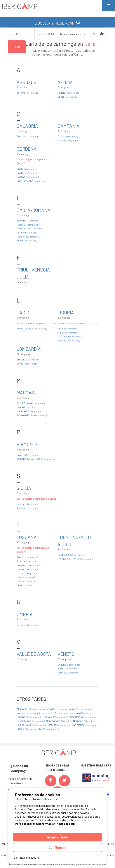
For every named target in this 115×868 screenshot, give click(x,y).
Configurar (57, 847)
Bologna (28, 220)
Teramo (28, 93)
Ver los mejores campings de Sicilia (36, 499)
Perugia (28, 625)
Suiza (49, 729)
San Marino (84, 725)
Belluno (69, 665)
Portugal (59, 725)
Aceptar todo (57, 837)
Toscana (27, 537)
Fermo (27, 407)
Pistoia (27, 581)
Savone (69, 340)
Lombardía (29, 349)
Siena (26, 585)
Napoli (68, 140)
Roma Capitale (32, 328)
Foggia (68, 93)
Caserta (69, 136)
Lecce (68, 97)
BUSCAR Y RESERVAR (57, 23)
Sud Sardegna (31, 181)
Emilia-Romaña (33, 210)
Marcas (25, 392)
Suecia (28, 729)
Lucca (27, 573)
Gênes (68, 328)
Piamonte (27, 444)
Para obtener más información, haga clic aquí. (45, 824)
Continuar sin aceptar (27, 857)
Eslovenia (82, 713)
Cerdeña (27, 149)
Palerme (28, 504)
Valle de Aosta (34, 654)
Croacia (28, 713)
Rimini (27, 240)
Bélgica (79, 709)
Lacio (23, 312)
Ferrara (28, 225)
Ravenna (28, 237)
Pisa (26, 577)
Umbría (25, 614)
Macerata (29, 411)
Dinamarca (54, 713)
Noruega (84, 721)
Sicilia (24, 488)
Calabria (27, 126)
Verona (68, 672)
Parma (27, 232)
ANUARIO (7, 844)
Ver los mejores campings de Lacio (36, 323)
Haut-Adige (71, 555)
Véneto (66, 654)
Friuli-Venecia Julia (33, 273)
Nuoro (27, 169)
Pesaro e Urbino (32, 415)
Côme (27, 363)
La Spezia (70, 336)
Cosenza (27, 136)
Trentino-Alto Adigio (74, 540)
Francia (55, 717)
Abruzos (27, 82)
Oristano (28, 173)
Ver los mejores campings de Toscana (33, 550)
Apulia (65, 82)
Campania (68, 126)
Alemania (30, 709)
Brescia (28, 359)
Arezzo (27, 557)
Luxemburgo (31, 721)
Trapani (27, 508)
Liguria (66, 312)
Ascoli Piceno (31, 403)
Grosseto (29, 565)
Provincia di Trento (75, 559)
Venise (68, 668)
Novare (27, 455)
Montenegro (59, 721)
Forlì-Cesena (30, 228)
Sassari (28, 177)
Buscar (17, 47)
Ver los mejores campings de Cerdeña (33, 161)
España (29, 717)
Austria (55, 709)
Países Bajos (31, 725)
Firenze (27, 561)
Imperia (68, 332)
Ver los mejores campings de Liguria (78, 323)
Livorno (28, 569)
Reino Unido (82, 717)
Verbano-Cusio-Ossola (36, 459)
